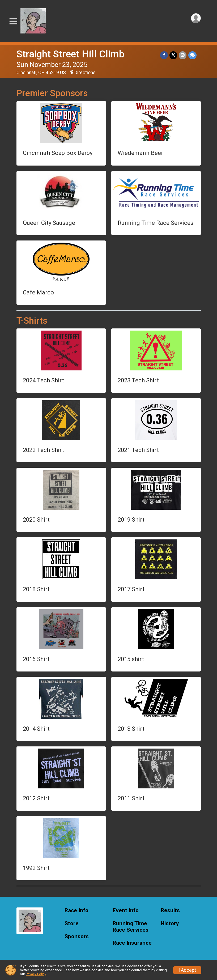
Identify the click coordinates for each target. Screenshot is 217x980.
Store (72, 924)
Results (170, 911)
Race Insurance (132, 943)
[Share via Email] (183, 55)
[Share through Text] (192, 55)
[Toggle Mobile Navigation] (13, 21)
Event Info (126, 911)
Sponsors (77, 937)
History (170, 924)
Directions (85, 73)
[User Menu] (196, 18)
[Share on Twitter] (174, 55)
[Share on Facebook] (164, 55)
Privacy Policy (36, 974)
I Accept (187, 970)
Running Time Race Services (131, 927)
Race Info (76, 911)
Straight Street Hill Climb (70, 54)
